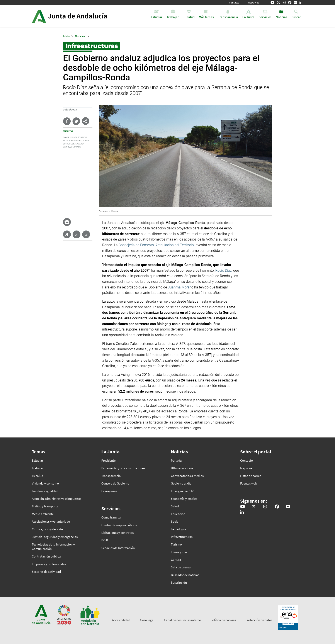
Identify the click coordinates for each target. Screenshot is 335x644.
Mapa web (254, 3)
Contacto (234, 3)
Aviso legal (147, 620)
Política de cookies (223, 620)
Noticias (80, 36)
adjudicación (70, 141)
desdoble (68, 144)
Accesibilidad (121, 620)
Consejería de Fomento (75, 137)
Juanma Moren (180, 287)
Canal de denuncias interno (182, 620)
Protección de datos (259, 620)
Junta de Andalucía (39, 16)
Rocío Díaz (224, 270)
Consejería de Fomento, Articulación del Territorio (156, 245)
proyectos (83, 141)
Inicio (82, 16)
